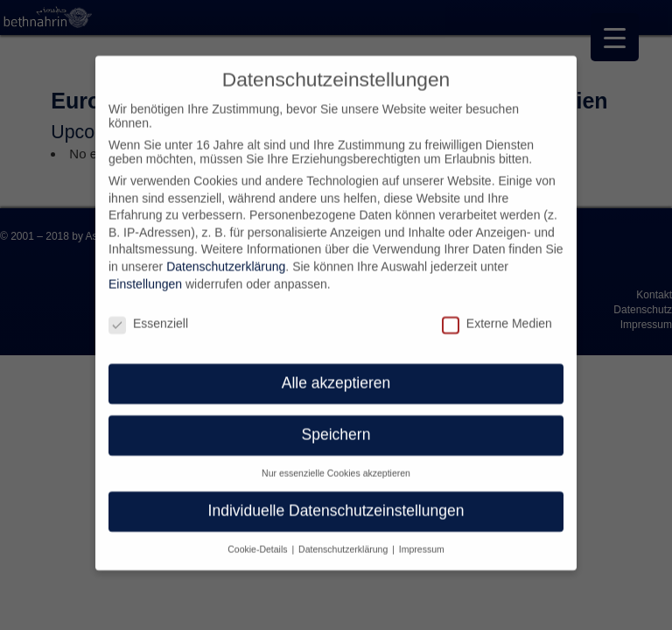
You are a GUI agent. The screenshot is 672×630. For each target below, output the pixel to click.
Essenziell (148, 310)
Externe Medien (497, 310)
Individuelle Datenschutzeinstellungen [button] (336, 498)
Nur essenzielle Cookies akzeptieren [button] (336, 460)
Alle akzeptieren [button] (336, 370)
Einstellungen (145, 271)
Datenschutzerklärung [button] (344, 536)
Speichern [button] (336, 422)
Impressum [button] (422, 536)
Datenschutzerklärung (226, 254)
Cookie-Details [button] (259, 536)
